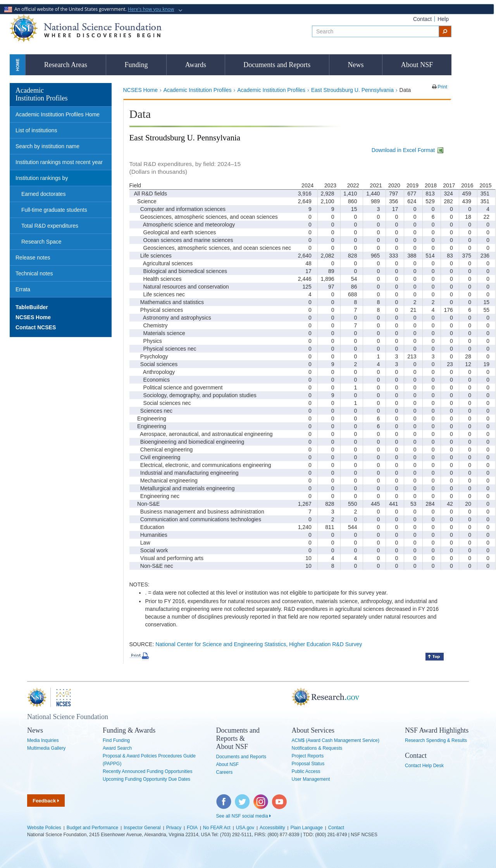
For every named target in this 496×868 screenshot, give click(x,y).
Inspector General (142, 828)
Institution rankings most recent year (59, 162)
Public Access (306, 771)
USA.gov (245, 828)
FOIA (192, 828)
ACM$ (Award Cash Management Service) (336, 740)
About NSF (417, 65)
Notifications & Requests (317, 748)
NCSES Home (140, 90)
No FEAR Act (217, 828)
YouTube (280, 798)
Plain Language (306, 828)
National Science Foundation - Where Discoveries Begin (86, 28)
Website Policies (44, 828)
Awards (196, 65)
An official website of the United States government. (90, 9)
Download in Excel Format (408, 150)
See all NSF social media (244, 816)
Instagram (261, 798)
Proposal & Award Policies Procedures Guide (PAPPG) (149, 760)
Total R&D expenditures (50, 226)
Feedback (46, 801)
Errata (23, 289)
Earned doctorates (43, 194)
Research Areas (66, 65)
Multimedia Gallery (46, 748)
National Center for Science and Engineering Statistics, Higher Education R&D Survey (259, 644)
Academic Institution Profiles (198, 90)
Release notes (33, 258)
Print (442, 87)
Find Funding (116, 740)
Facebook (224, 798)
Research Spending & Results (436, 740)
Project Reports (308, 756)
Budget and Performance (92, 828)
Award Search (117, 748)
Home (17, 65)
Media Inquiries (43, 740)
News (356, 65)
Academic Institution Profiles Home (58, 114)
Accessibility (272, 828)
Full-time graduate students (54, 210)
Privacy (174, 828)
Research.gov (288, 697)
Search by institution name (47, 146)
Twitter (241, 798)
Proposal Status (308, 764)
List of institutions (36, 130)
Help (443, 19)
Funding (136, 65)
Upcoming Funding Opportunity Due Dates (146, 779)
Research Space (41, 242)
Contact (422, 19)
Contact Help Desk (424, 766)
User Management (311, 779)
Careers (225, 772)
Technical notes (34, 273)
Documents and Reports (277, 65)
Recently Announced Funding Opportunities (148, 771)
